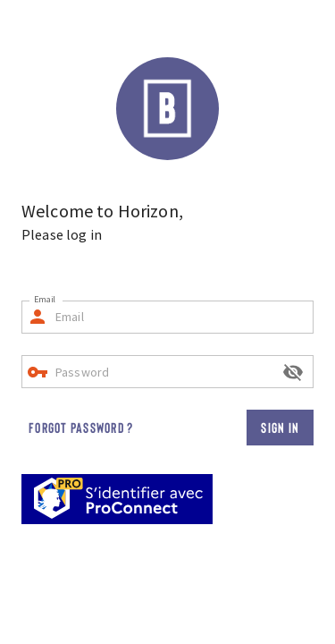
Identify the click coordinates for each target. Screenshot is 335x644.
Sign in (280, 427)
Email (45, 300)
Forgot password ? (81, 427)
